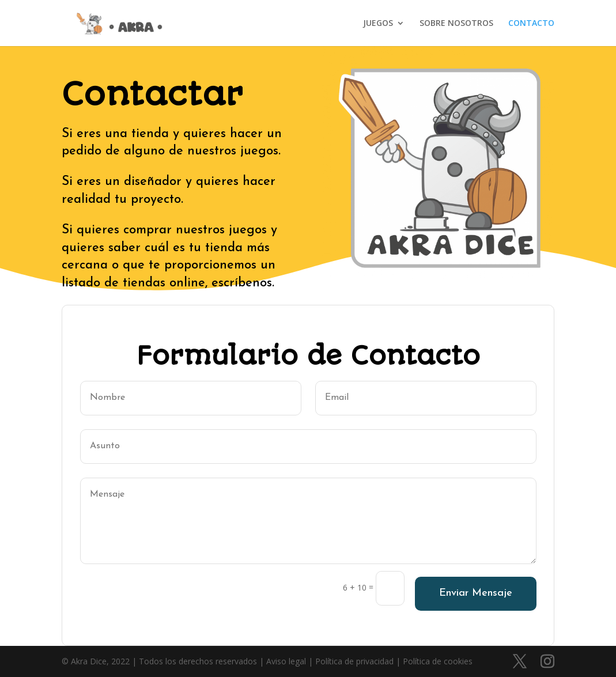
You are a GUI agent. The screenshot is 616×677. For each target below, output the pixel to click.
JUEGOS (378, 24)
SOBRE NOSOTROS (456, 24)
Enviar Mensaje (476, 593)
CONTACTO (531, 24)
